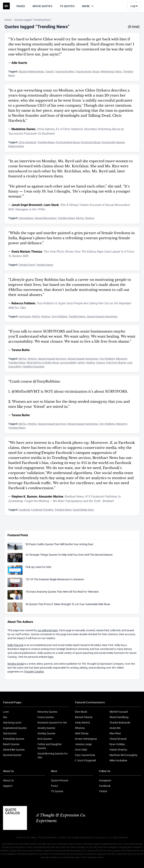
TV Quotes (67, 6)
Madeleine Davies (23, 129)
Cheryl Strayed (118, 739)
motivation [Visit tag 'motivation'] (25, 316)
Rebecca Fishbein (23, 303)
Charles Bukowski (120, 723)
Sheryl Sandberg (119, 717)
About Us (8, 780)
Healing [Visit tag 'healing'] (90, 363)
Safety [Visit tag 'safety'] (81, 363)
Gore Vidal (81, 750)
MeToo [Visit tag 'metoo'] (80, 218)
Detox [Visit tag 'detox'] (118, 72)
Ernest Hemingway (86, 739)
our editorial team (48, 630)
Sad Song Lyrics (12, 723)
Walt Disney (82, 733)
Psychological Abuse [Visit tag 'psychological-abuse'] (68, 142)
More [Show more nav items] (88, 6)
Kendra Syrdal (16, 664)
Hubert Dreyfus (118, 750)
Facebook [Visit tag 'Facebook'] (24, 510)
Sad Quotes (10, 733)
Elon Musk (81, 712)
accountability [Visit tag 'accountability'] (68, 363)
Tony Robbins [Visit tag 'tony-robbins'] (59, 316)
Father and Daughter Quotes (50, 746)
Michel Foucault (119, 712)
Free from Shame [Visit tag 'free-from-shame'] (116, 363)
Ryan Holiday (117, 744)
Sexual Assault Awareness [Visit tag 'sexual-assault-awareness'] (102, 316)
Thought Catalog (34, 672)
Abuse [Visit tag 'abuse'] (96, 72)
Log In (134, 6)
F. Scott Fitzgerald (85, 760)
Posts (54, 786)
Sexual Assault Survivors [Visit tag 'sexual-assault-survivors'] (52, 359)
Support (8, 786)
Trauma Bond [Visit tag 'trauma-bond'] (83, 72)
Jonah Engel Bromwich (27, 205)
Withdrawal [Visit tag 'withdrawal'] (107, 72)
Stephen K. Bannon (24, 497)
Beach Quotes (11, 744)
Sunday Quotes (46, 733)
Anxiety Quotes (46, 728)
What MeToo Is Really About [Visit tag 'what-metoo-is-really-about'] (43, 363)
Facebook (105, 786)
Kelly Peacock (15, 645)
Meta (34, 838)
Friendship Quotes (14, 739)
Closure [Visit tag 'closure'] (100, 363)
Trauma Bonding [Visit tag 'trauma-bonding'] (65, 72)
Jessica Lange (83, 744)
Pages (21, 6)
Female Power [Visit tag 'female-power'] (27, 265)
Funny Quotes (46, 717)
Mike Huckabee (118, 760)
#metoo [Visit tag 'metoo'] (90, 218)
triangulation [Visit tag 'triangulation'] (26, 218)
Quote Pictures (60, 780)
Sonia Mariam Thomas (27, 252)
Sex (5, 717)
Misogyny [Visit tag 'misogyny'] (122, 359)
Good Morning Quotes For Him (53, 756)
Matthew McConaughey (123, 755)
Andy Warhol (82, 723)
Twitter (103, 791)
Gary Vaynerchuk (85, 755)
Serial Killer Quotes (14, 750)
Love (6, 712)
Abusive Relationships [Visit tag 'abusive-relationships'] (31, 72)
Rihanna (80, 728)
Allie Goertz (19, 63)
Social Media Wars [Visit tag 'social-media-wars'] (83, 510)
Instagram (105, 780)
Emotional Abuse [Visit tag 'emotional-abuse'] (91, 142)
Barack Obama (84, 717)
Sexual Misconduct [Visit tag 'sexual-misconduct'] (46, 218)
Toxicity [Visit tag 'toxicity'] (49, 72)
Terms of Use (23, 838)
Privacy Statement (48, 838)
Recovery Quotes (47, 712)
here (51, 657)
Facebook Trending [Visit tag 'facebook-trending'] (42, 510)
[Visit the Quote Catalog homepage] (6, 6)
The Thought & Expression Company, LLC (87, 838)
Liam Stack (51, 205)
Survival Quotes (12, 755)
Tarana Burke (21, 350)
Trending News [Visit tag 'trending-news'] (46, 142)
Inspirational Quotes (15, 728)
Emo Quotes (45, 739)
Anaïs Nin (115, 728)
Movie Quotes (42, 6)
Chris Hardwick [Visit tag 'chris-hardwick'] (27, 142)
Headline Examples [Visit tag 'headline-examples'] (33, 367)
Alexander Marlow (51, 497)
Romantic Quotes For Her (52, 723)
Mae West (115, 733)
